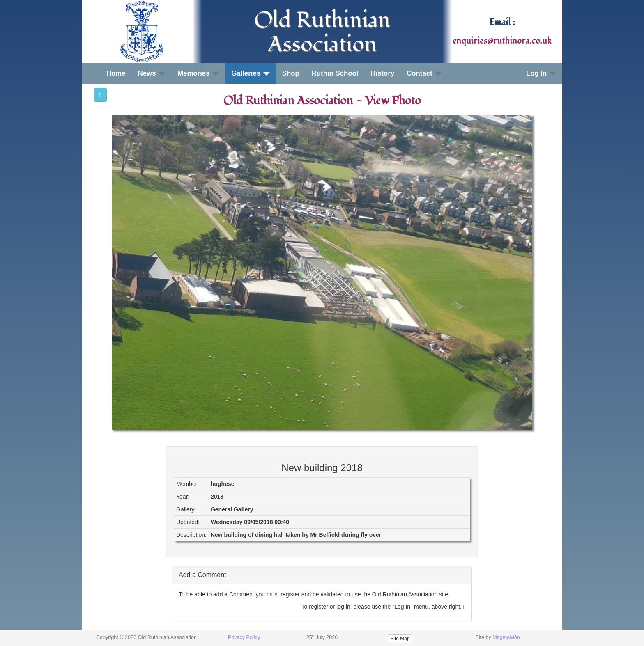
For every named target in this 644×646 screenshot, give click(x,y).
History (382, 73)
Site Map (400, 639)
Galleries (251, 73)
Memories (198, 73)
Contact (424, 73)
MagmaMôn (506, 637)
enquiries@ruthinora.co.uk (502, 41)
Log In (541, 73)
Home (116, 73)
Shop (291, 73)
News (152, 73)
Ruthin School (335, 73)
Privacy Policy (244, 637)
